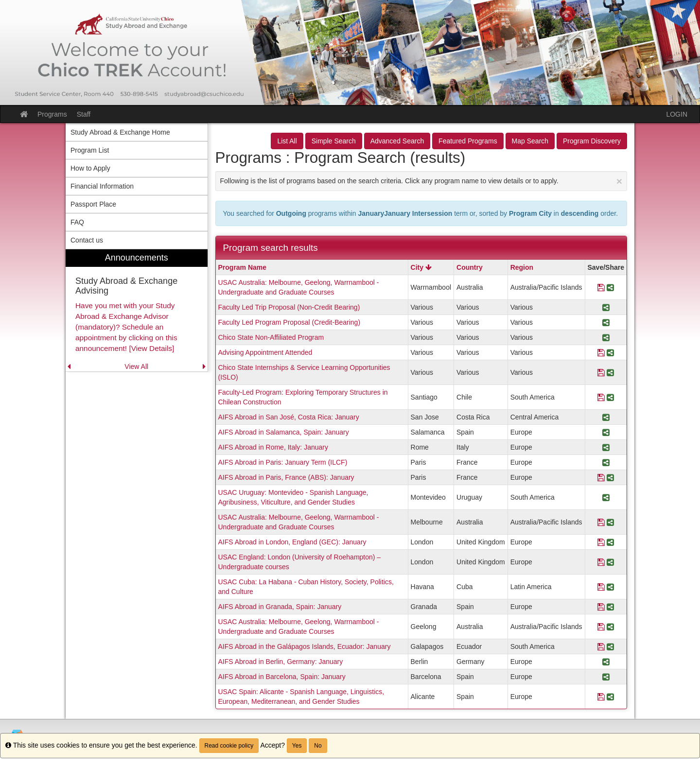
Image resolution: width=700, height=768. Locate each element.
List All (287, 141)
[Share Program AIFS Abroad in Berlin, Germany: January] (606, 662)
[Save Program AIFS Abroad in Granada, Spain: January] (601, 607)
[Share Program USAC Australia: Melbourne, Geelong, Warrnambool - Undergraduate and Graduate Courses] (610, 287)
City (421, 267)
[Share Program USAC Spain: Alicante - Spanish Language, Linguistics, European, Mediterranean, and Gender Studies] (610, 697)
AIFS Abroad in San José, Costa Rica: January (289, 417)
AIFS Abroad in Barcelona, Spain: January (282, 677)
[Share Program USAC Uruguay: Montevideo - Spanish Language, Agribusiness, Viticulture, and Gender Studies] (606, 497)
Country (470, 267)
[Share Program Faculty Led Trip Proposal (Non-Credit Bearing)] (606, 307)
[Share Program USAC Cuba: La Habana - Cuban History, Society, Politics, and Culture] (610, 587)
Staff (84, 114)
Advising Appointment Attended (265, 352)
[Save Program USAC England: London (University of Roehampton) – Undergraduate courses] (601, 562)
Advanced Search (397, 141)
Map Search (530, 141)
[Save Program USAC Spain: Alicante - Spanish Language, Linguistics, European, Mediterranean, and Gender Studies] (601, 697)
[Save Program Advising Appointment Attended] (601, 352)
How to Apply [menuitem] (90, 168)
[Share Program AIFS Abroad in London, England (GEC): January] (610, 542)
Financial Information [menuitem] (102, 186)
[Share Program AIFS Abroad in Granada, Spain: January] (610, 607)
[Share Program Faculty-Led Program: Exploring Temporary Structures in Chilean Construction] (610, 397)
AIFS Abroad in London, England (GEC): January (292, 542)
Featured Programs (468, 141)
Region (522, 267)
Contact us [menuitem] (87, 240)
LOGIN (677, 114)
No (318, 746)
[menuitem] (137, 310)
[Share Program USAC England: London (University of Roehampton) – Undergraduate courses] (610, 562)
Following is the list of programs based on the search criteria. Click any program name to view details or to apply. (421, 181)
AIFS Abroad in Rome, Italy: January (273, 447)
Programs (52, 114)
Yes (297, 746)
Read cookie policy (229, 746)
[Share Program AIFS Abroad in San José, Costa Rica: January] (606, 417)
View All (136, 367)
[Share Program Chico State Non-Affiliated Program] (606, 337)
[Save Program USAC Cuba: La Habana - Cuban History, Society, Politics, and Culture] (601, 587)
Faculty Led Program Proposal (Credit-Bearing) (289, 322)
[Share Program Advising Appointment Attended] (610, 352)
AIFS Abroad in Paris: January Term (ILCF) (283, 462)
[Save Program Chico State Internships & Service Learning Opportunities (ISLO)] (601, 372)
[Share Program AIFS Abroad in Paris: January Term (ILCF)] (606, 462)
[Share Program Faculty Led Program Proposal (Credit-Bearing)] (606, 322)
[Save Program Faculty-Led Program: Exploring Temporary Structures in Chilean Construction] (601, 397)
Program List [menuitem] (90, 150)
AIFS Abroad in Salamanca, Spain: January (284, 432)
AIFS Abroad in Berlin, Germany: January (281, 662)
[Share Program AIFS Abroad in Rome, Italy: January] (606, 447)
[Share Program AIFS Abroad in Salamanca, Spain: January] (606, 432)
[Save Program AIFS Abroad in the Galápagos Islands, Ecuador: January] (601, 646)
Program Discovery (592, 141)
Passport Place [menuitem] (93, 204)
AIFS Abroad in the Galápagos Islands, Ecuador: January (305, 646)
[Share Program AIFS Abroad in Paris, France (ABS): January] (610, 477)
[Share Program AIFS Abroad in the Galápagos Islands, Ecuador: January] (610, 646)
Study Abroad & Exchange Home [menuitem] (120, 132)
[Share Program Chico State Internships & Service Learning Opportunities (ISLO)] (610, 372)
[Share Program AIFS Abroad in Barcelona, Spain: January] (606, 677)
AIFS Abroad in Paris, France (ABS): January (286, 477)
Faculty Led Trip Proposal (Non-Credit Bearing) (289, 307)
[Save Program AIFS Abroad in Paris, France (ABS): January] (601, 477)
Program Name (243, 267)
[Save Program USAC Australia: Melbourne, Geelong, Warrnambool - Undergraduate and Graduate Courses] (601, 287)
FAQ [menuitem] (77, 222)
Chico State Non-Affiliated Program (271, 337)
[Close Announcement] (619, 181)
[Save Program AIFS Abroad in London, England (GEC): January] (601, 542)
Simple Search (334, 141)
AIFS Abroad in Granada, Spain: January (280, 607)
